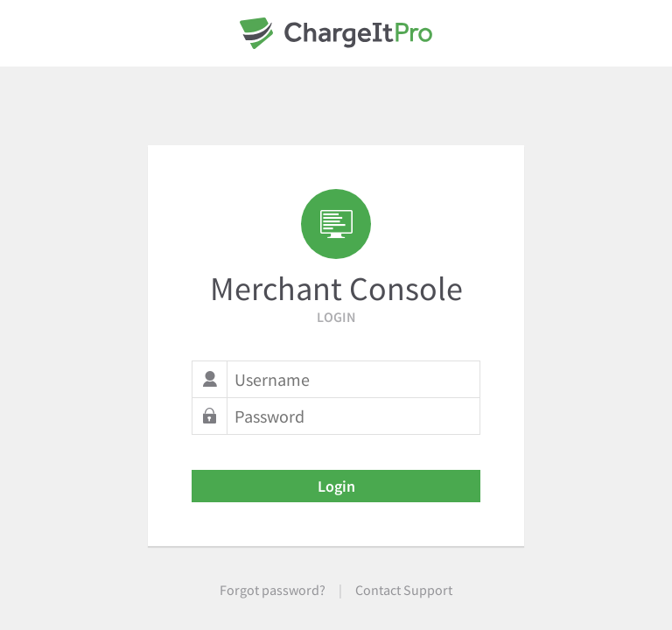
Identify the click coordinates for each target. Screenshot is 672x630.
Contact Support (404, 590)
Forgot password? (273, 590)
